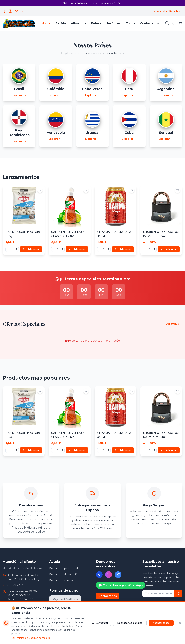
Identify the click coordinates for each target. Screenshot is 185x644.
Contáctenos (150, 23)
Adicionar (31, 249)
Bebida (61, 23)
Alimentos (79, 23)
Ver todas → (174, 324)
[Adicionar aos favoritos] (40, 190)
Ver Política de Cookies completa (31, 638)
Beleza (96, 23)
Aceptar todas (161, 623)
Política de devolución (64, 575)
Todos (130, 23)
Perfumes (114, 23)
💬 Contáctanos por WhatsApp (121, 585)
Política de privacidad (64, 569)
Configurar (100, 623)
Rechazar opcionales (130, 623)
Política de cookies (62, 581)
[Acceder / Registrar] (167, 11)
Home (46, 23)
